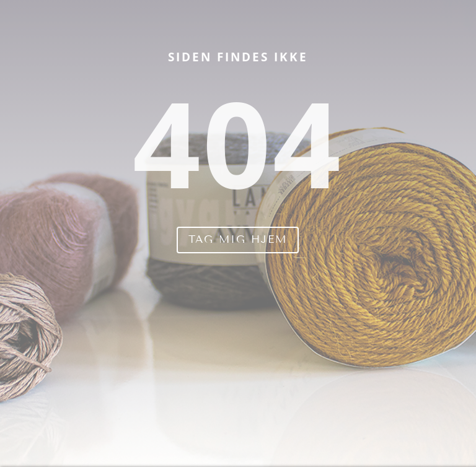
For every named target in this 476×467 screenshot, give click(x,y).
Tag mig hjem (238, 239)
